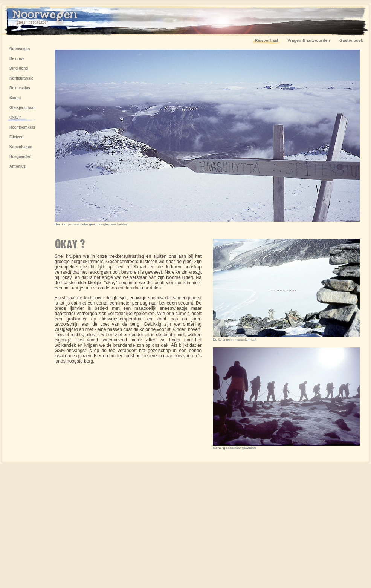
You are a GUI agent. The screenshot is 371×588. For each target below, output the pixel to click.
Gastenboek (351, 40)
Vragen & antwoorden (309, 40)
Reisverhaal (267, 40)
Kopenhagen (21, 147)
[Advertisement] (202, 525)
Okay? (15, 117)
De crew (17, 59)
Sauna (15, 98)
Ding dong (19, 68)
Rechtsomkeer (22, 127)
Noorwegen (20, 49)
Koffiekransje (21, 78)
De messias (20, 88)
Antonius (18, 166)
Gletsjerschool (22, 108)
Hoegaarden (20, 157)
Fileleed (16, 137)
